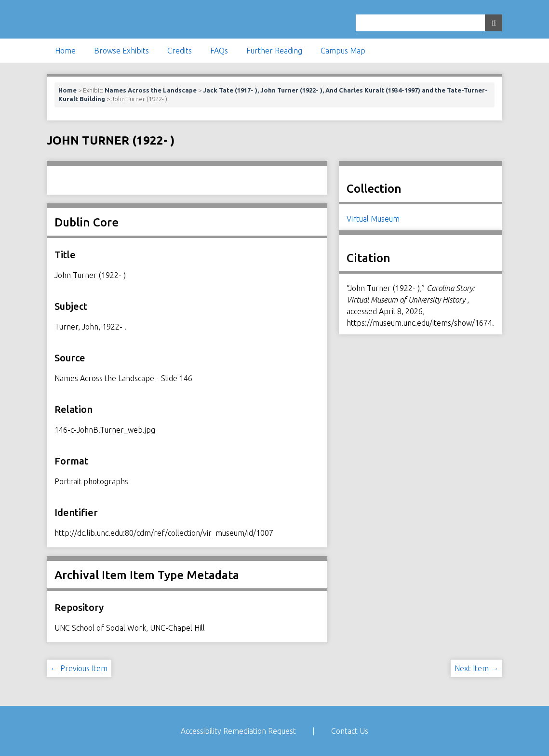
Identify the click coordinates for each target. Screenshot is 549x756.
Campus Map (343, 51)
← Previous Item (79, 668)
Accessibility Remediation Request (238, 731)
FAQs (219, 51)
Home (65, 51)
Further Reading (274, 51)
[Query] (429, 23)
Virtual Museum (373, 219)
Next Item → (476, 668)
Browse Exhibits (121, 51)
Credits (180, 51)
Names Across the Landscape (151, 90)
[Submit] (494, 23)
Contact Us (350, 731)
